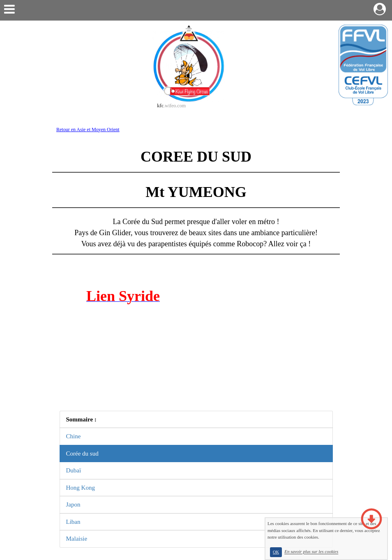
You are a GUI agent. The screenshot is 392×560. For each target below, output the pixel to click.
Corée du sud (82, 454)
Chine (74, 436)
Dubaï (74, 470)
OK (276, 552)
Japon (73, 504)
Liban (73, 522)
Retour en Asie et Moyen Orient (88, 130)
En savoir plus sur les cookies (311, 552)
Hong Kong (81, 488)
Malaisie (77, 539)
